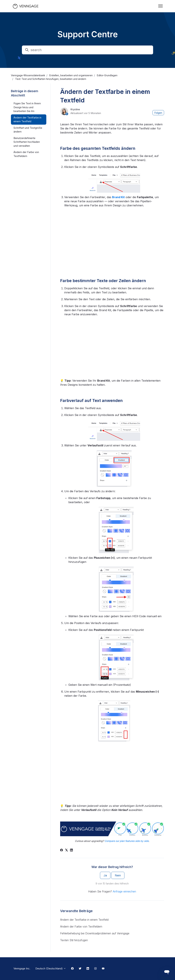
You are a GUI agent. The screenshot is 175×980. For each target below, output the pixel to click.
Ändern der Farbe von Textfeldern (81, 926)
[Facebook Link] (72, 969)
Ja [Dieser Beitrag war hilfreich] (105, 875)
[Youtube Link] (103, 969)
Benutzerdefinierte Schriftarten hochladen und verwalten (27, 142)
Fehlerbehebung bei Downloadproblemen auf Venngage (95, 933)
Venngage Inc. (22, 968)
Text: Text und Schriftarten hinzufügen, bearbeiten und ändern (51, 79)
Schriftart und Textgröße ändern (28, 130)
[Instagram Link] (95, 969)
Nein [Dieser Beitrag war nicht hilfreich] (118, 875)
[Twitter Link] (80, 969)
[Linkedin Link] (88, 969)
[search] (87, 50)
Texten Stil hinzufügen (74, 940)
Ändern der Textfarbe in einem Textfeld (84, 920)
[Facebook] (62, 850)
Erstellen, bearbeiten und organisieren (71, 75)
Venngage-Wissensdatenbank (28, 75)
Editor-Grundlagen (107, 75)
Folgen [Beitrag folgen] (158, 113)
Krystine (75, 109)
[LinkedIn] (71, 850)
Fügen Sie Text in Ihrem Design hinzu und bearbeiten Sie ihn (27, 107)
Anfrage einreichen (124, 891)
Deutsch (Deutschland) (51, 968)
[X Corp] (66, 850)
